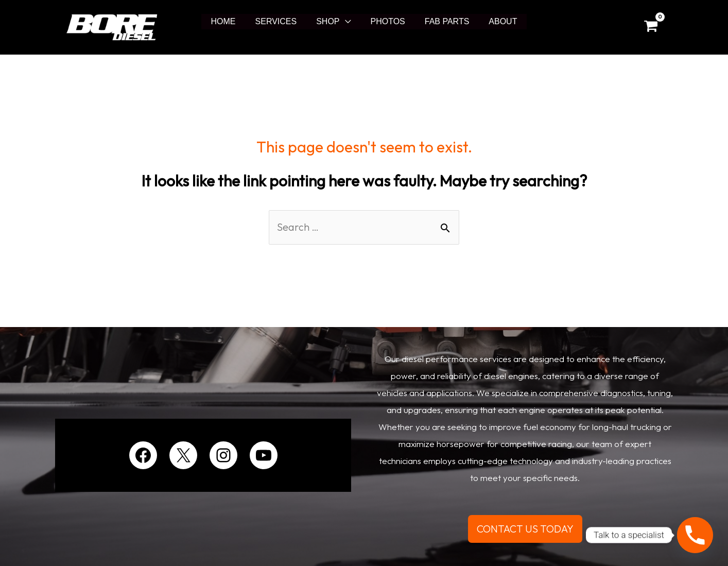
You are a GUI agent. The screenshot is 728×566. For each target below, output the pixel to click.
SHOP (329, 21)
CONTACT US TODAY (525, 529)
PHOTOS (386, 21)
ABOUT (495, 21)
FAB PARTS (443, 21)
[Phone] (695, 535)
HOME (231, 21)
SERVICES (281, 21)
